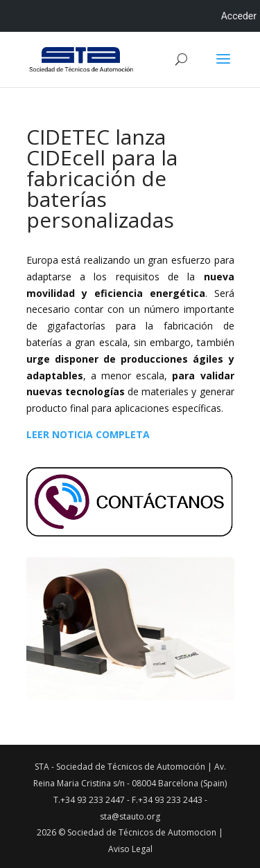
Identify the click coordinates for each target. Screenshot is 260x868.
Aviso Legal (130, 849)
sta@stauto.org (130, 816)
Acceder (239, 16)
